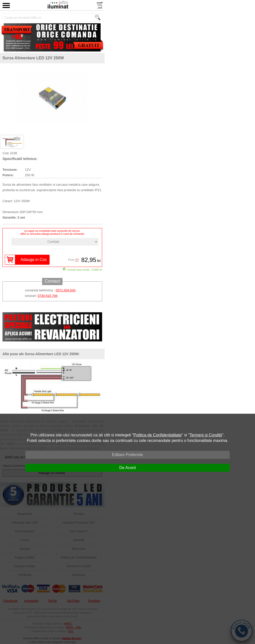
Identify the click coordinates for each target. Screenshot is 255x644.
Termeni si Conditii (206, 435)
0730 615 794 (48, 296)
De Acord (127, 468)
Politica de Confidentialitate (158, 435)
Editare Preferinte (128, 455)
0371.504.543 (66, 290)
